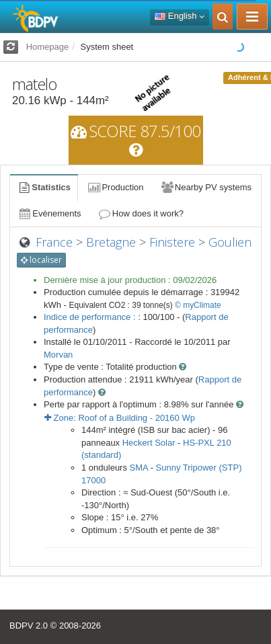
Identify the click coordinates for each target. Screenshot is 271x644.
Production (115, 187)
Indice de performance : (91, 317)
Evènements (49, 213)
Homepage (48, 47)
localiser (41, 260)
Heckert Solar (149, 443)
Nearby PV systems (206, 187)
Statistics (44, 187)
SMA (139, 468)
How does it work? (141, 213)
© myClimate (198, 305)
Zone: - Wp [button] (120, 418)
